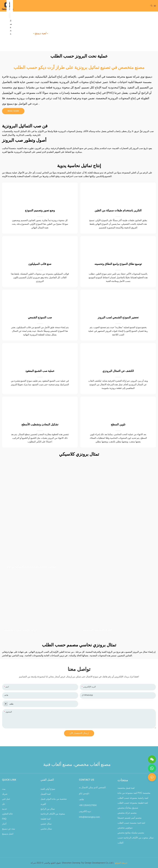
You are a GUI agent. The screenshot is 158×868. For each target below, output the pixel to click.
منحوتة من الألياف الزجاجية (53, 814)
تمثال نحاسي (46, 829)
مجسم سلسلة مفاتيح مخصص (131, 833)
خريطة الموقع (121, 863)
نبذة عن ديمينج (8, 829)
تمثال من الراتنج (48, 809)
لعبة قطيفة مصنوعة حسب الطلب (133, 803)
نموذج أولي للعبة (48, 789)
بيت (4, 789)
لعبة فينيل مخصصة (126, 788)
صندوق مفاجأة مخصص (128, 808)
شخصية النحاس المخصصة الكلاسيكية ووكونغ (32, 567)
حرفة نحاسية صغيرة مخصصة (21, 630)
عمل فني (6, 799)
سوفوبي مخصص (125, 828)
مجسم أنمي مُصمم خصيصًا (130, 818)
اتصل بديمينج (8, 834)
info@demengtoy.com (89, 817)
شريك (5, 794)
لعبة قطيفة (46, 819)
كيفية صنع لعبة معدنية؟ (40, 27)
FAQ (4, 819)
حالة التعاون (7, 814)
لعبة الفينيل (46, 794)
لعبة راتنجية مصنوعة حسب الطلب (133, 798)
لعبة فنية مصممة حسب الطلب (131, 823)
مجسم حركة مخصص (127, 813)
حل (4, 804)
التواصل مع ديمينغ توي (15, 104)
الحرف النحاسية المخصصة (97, 630)
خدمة (4, 809)
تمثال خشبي (46, 824)
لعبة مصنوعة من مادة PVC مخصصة (134, 793)
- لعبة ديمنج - (40, 33)
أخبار (4, 824)
